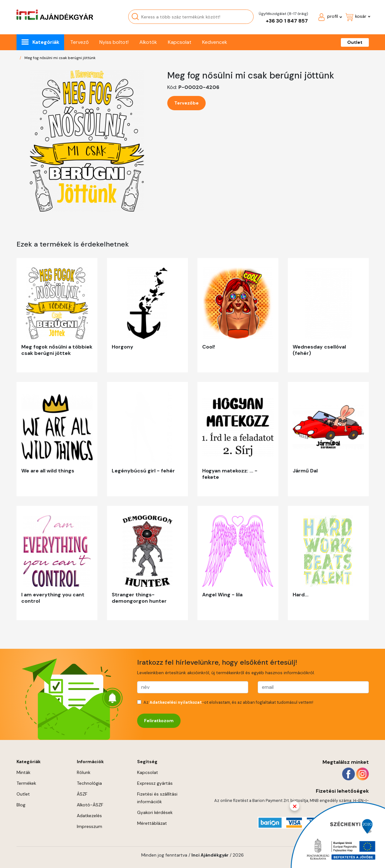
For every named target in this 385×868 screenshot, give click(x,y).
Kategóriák (46, 42)
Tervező (79, 42)
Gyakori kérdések (155, 812)
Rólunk (84, 772)
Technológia (89, 783)
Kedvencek (215, 42)
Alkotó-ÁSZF (90, 805)
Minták (23, 772)
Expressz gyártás (155, 783)
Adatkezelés (89, 816)
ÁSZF (82, 794)
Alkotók (148, 42)
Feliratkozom (159, 721)
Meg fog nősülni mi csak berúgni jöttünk (60, 58)
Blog (21, 805)
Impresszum (90, 826)
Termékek (26, 783)
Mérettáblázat (152, 823)
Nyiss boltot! (114, 42)
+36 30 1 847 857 (287, 21)
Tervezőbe (186, 103)
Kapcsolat (180, 42)
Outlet (355, 42)
